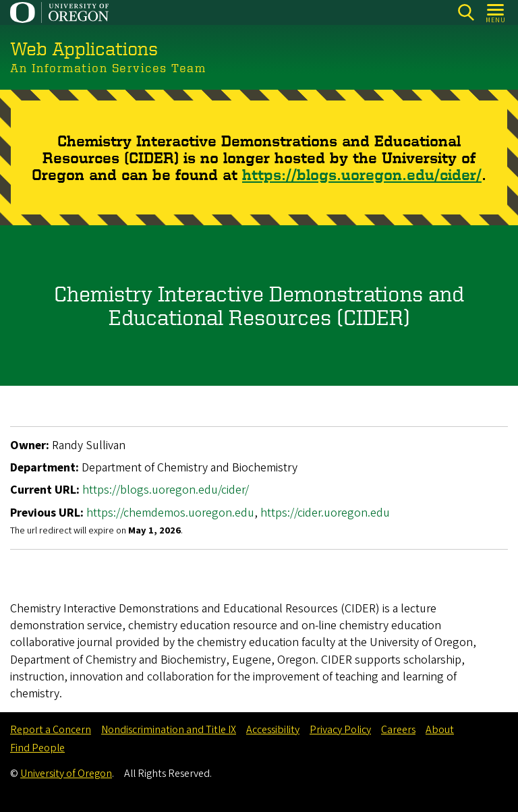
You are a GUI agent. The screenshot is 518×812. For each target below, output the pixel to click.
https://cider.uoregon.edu (325, 512)
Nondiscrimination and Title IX (169, 730)
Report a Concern (51, 730)
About (440, 730)
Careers (398, 730)
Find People (37, 748)
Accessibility (273, 730)
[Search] (466, 12)
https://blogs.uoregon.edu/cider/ (362, 174)
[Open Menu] (496, 12)
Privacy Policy (340, 730)
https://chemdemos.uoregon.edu (170, 512)
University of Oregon (66, 774)
